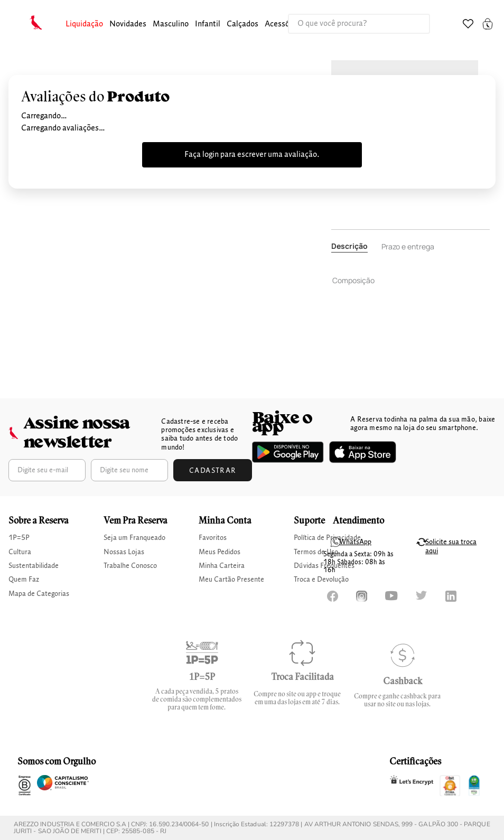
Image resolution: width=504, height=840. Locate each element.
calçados (242, 24)
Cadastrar (213, 471)
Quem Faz (24, 580)
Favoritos (213, 538)
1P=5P (19, 538)
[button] (84, 25)
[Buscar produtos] (411, 24)
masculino (171, 24)
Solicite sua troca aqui (451, 547)
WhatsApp (355, 542)
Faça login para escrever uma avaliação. (252, 155)
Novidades (128, 24)
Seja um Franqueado (134, 538)
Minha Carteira (222, 566)
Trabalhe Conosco (130, 566)
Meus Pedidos (220, 552)
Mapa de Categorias (39, 594)
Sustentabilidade (34, 566)
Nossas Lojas (124, 552)
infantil (208, 24)
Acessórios (283, 24)
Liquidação (84, 24)
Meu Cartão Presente (231, 580)
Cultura (20, 552)
